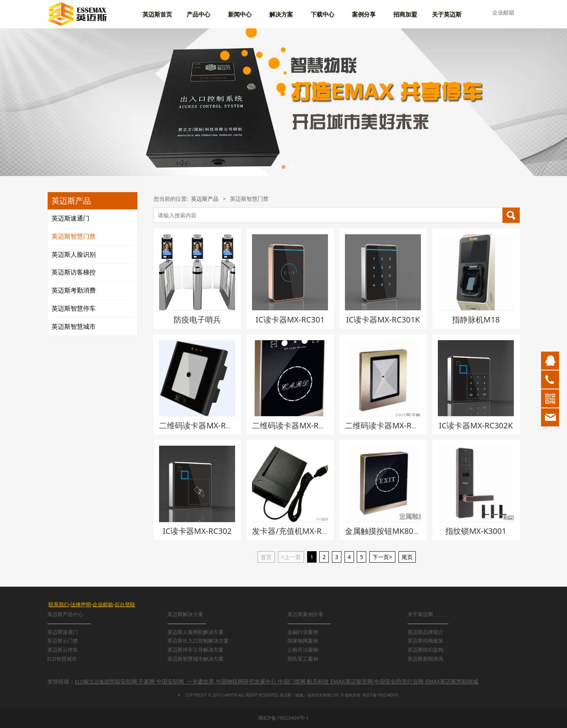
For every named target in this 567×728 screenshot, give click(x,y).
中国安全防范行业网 (399, 681)
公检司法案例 (303, 650)
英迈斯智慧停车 (74, 308)
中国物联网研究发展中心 (246, 681)
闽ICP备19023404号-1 (283, 718)
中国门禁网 (292, 681)
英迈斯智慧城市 (74, 326)
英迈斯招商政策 (425, 641)
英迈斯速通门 (70, 218)
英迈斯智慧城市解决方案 (195, 659)
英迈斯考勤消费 (74, 290)
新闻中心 (240, 14)
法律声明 (81, 605)
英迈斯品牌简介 (425, 632)
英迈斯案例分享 (305, 614)
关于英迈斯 (447, 14)
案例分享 (364, 14)
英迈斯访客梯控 (74, 272)
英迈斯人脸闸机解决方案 (195, 632)
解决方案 (281, 14)
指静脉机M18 (476, 320)
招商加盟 (405, 14)
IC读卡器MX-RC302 (197, 531)
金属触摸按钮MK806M (385, 531)
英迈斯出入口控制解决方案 (198, 641)
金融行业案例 (303, 632)
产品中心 (198, 14)
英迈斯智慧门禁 (74, 236)
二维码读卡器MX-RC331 (202, 425)
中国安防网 (170, 681)
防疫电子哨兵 (197, 320)
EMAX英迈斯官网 (352, 681)
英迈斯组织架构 (425, 650)
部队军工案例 (303, 659)
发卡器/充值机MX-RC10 (294, 531)
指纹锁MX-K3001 (476, 531)
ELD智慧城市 (62, 659)
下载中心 (322, 14)
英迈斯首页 (157, 14)
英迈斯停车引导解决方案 (195, 650)
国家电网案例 (303, 641)
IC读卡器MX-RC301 (290, 320)
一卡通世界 (200, 681)
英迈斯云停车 (63, 650)
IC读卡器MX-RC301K (383, 320)
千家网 (146, 681)
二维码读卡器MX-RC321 (295, 425)
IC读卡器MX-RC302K (476, 425)
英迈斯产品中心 (65, 614)
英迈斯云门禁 (63, 641)
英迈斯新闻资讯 (425, 659)
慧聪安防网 (123, 681)
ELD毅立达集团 (92, 682)
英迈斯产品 (205, 199)
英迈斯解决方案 (185, 614)
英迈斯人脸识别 (74, 254)
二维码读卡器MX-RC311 (387, 425)
